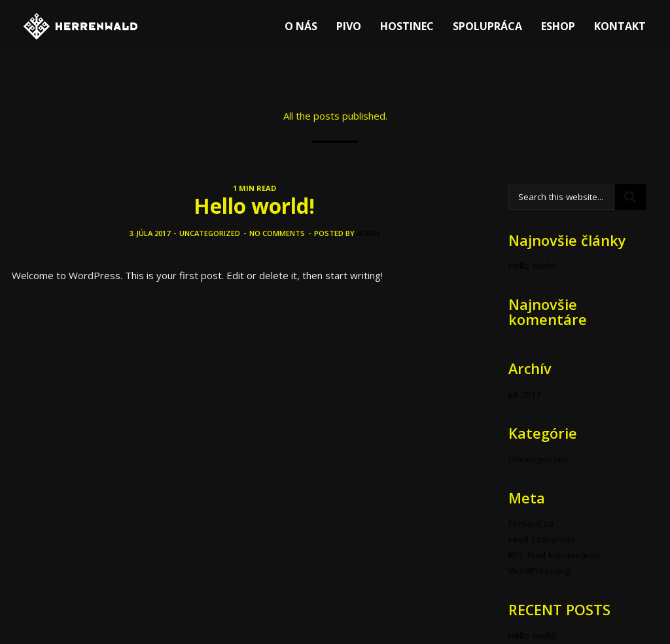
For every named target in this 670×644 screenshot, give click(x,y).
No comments (277, 233)
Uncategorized (210, 233)
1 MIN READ (255, 188)
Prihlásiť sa (531, 524)
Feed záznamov (542, 539)
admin (368, 233)
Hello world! (254, 206)
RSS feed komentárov (554, 555)
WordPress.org (539, 571)
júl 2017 (525, 394)
